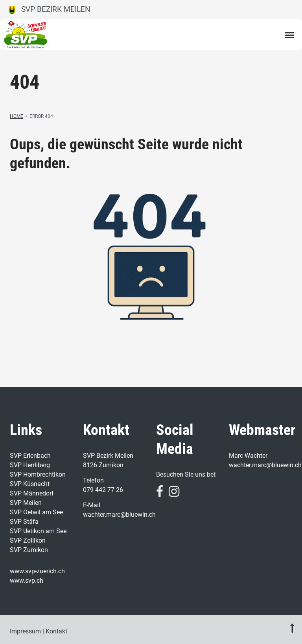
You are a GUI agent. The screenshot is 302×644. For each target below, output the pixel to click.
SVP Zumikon (29, 550)
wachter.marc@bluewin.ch (119, 515)
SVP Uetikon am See (38, 531)
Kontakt (56, 631)
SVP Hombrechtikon (38, 474)
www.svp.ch (27, 581)
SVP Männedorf (32, 493)
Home (17, 116)
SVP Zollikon (28, 540)
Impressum (25, 631)
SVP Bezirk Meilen (50, 9)
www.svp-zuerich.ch (37, 571)
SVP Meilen (26, 503)
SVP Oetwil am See (36, 512)
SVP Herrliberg (30, 465)
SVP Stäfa (24, 522)
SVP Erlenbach (30, 456)
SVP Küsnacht (30, 484)
